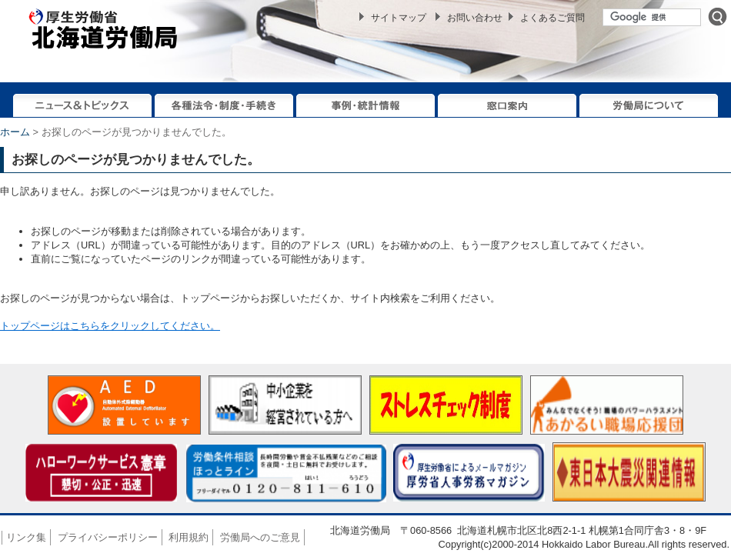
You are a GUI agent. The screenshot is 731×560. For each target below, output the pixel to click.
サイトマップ (399, 18)
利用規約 (189, 537)
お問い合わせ (475, 18)
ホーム (15, 132)
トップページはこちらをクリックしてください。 (110, 326)
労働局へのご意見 (260, 537)
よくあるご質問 (552, 18)
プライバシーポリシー (108, 537)
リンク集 (26, 537)
